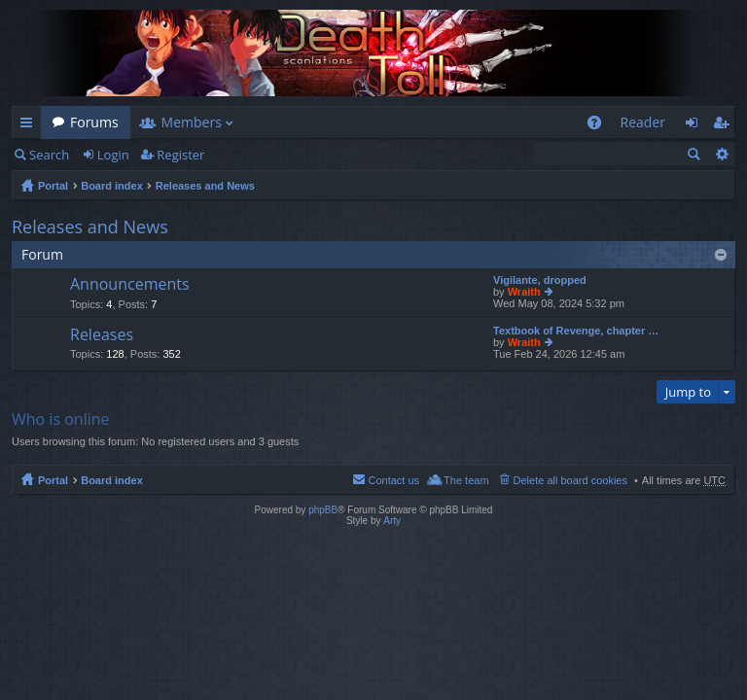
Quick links (30, 126)
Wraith (524, 292)
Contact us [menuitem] (393, 480)
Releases (102, 335)
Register (180, 155)
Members (192, 122)
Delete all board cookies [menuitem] (570, 480)
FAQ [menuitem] (600, 126)
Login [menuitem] (697, 126)
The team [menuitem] (466, 480)
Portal (53, 186)
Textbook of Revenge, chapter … (576, 331)
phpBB (323, 510)
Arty (392, 521)
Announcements (130, 285)
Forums (94, 122)
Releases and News (205, 186)
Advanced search (721, 154)
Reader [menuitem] (643, 122)
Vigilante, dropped (540, 280)
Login (113, 155)
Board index (112, 186)
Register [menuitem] (725, 126)
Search (49, 155)
